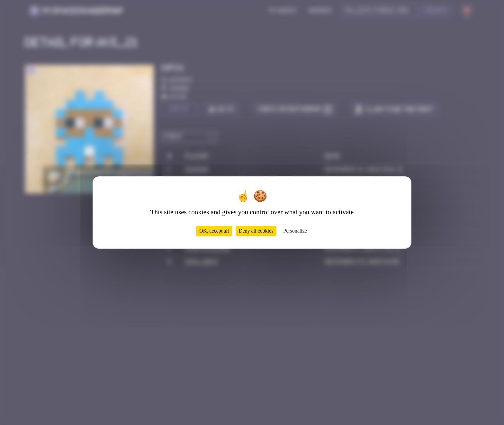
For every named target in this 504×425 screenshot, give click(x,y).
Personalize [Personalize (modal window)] (295, 231)
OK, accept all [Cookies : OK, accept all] (214, 231)
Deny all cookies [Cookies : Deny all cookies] (256, 231)
